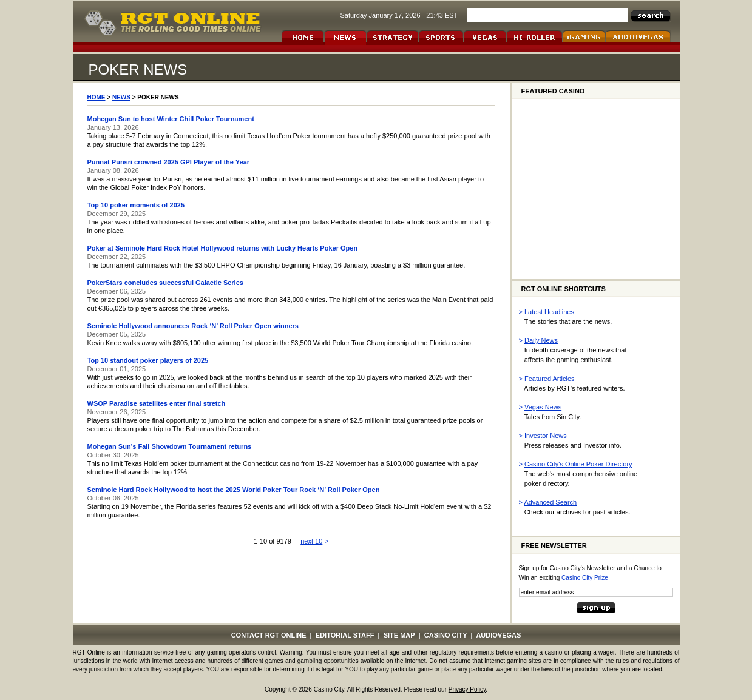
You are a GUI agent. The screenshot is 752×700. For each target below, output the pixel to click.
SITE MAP (399, 635)
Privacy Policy (467, 689)
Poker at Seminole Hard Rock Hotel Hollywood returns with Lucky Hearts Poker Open (223, 248)
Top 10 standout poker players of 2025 (148, 360)
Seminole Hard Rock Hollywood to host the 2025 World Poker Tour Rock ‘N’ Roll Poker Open (234, 490)
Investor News (546, 436)
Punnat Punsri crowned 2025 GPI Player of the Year (169, 162)
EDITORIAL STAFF (345, 635)
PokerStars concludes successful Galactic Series (165, 283)
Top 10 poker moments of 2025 (136, 205)
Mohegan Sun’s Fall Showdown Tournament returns (170, 446)
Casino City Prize (585, 578)
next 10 (311, 541)
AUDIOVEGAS (498, 635)
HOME (97, 97)
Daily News (541, 340)
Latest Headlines (549, 312)
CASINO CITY (446, 635)
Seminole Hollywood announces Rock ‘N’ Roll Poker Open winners (193, 326)
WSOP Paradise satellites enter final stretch (157, 403)
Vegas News (543, 407)
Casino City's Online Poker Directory (578, 464)
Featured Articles (550, 379)
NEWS (121, 97)
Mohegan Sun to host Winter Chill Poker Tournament (171, 119)
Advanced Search (550, 502)
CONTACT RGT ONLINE (269, 635)
